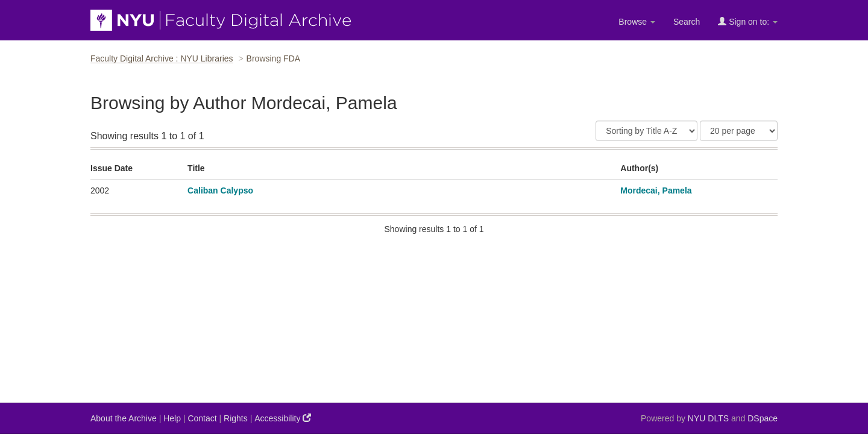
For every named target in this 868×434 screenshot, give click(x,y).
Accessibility (283, 418)
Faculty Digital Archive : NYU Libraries (162, 58)
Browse (637, 22)
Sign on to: (748, 21)
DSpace (763, 418)
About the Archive (124, 418)
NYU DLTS (708, 418)
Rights (236, 418)
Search (687, 22)
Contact (202, 418)
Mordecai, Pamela (656, 190)
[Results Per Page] (739, 131)
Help (172, 418)
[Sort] (646, 131)
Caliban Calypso (220, 190)
